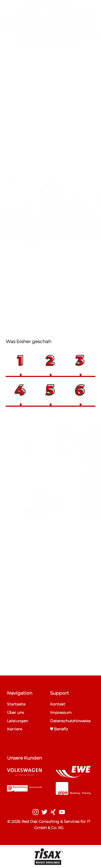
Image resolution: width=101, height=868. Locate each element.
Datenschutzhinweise (70, 721)
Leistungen (18, 721)
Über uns (15, 713)
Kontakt (58, 704)
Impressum (61, 713)
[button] (20, 361)
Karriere (15, 729)
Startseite (16, 704)
